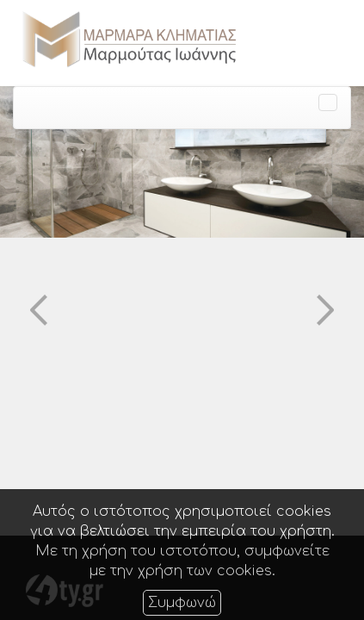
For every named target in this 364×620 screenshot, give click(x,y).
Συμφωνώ (182, 603)
